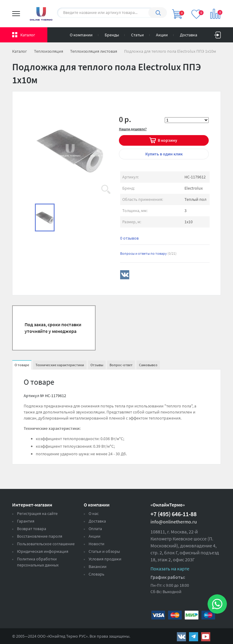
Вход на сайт (218, 34)
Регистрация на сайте (37, 513)
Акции (162, 35)
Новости (96, 544)
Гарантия (26, 521)
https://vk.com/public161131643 (181, 637)
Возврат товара (32, 529)
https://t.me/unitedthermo (194, 637)
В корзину (167, 140)
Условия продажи (105, 559)
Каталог (28, 35)
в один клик (164, 154)
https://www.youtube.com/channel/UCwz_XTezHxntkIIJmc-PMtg (206, 637)
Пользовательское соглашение (46, 544)
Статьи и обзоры (104, 551)
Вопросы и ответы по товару (148, 253)
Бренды (112, 35)
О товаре (22, 365)
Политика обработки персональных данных (38, 562)
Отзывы (97, 365)
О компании (81, 35)
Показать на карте (170, 569)
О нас (94, 513)
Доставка (189, 35)
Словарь (96, 574)
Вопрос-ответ (121, 365)
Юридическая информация (43, 551)
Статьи (137, 35)
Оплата (95, 529)
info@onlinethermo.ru (174, 522)
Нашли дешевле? (133, 129)
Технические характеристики (60, 365)
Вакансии (98, 566)
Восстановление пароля (40, 536)
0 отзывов (129, 238)
